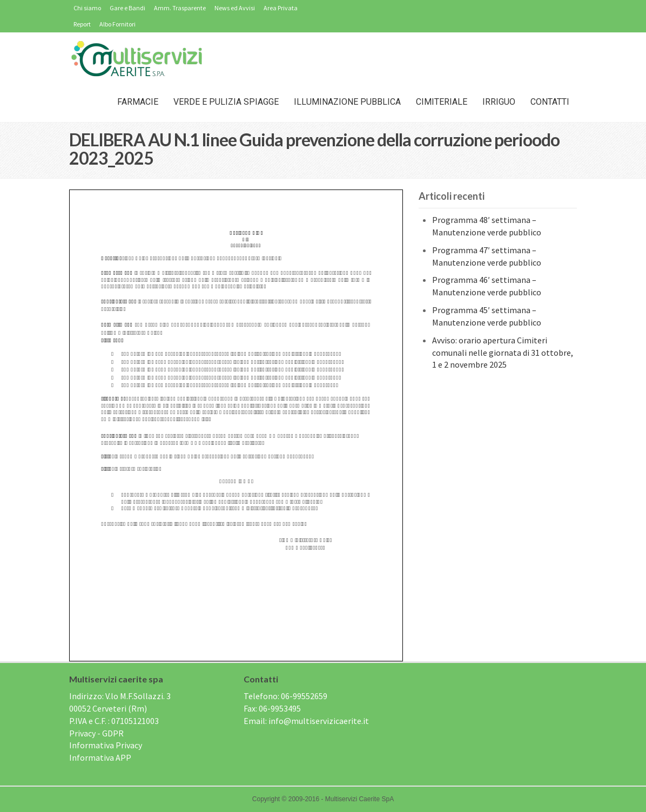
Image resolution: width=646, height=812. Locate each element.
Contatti (550, 102)
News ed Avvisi (235, 8)
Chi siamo (87, 8)
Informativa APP (100, 757)
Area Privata (281, 8)
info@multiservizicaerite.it (319, 721)
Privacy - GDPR (96, 733)
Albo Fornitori (117, 24)
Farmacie (138, 102)
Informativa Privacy (106, 745)
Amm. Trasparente (180, 8)
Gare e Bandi (127, 8)
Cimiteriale (442, 102)
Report (82, 24)
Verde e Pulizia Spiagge (226, 102)
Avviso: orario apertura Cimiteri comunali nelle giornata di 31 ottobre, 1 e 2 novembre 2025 (503, 353)
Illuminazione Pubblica (347, 102)
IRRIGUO (499, 102)
